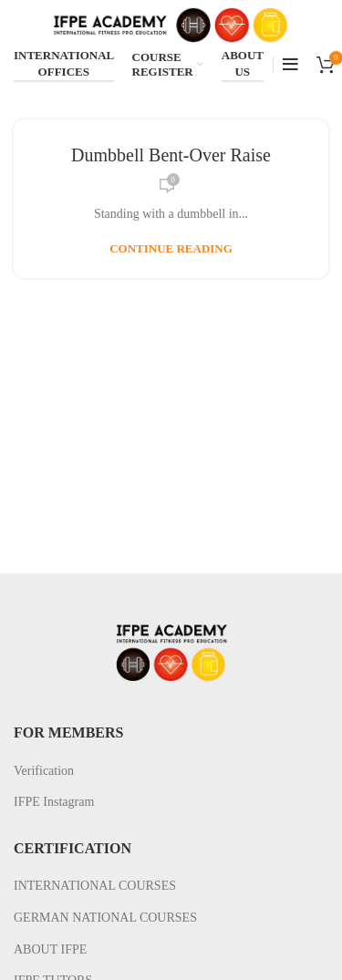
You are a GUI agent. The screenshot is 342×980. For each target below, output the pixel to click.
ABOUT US (243, 63)
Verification (44, 771)
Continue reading (171, 248)
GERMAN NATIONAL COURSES (105, 918)
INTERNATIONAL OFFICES (64, 63)
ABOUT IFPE (50, 949)
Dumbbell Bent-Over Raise (171, 155)
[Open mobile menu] (290, 65)
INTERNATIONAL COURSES (95, 886)
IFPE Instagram (54, 802)
